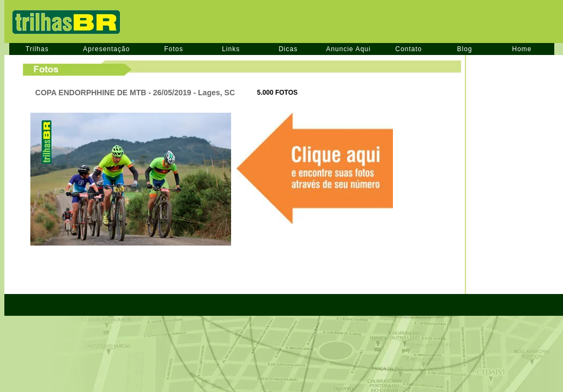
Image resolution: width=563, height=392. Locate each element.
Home (522, 49)
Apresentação (106, 49)
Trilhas (37, 49)
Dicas (288, 49)
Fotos (174, 49)
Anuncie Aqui (348, 49)
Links (231, 49)
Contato (408, 49)
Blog (464, 49)
